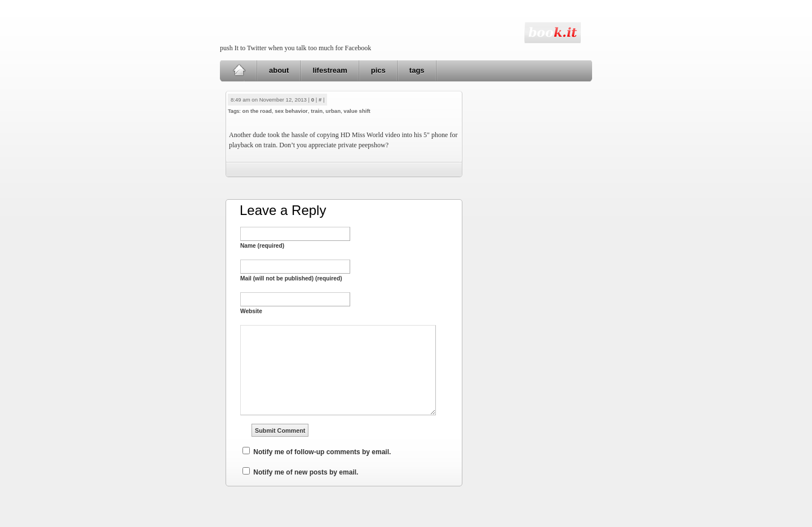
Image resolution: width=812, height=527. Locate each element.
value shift (357, 111)
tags (417, 70)
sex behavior (291, 111)
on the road (257, 111)
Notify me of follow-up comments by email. (322, 452)
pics (378, 70)
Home (239, 71)
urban (333, 111)
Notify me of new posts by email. (306, 472)
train (317, 111)
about (279, 70)
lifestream (330, 70)
